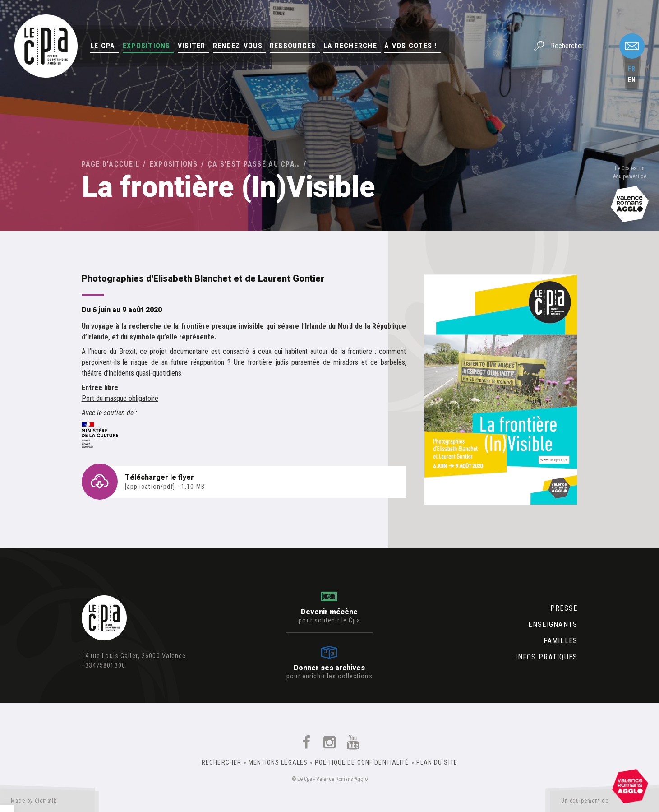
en (632, 80)
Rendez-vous (238, 46)
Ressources (293, 46)
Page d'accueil (111, 164)
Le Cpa (103, 46)
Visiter (192, 46)
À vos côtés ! (411, 46)
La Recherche (350, 46)
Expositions (147, 46)
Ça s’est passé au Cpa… (254, 164)
